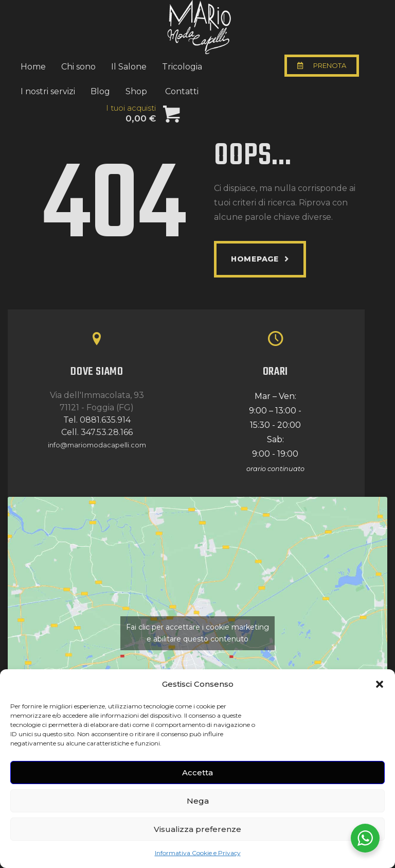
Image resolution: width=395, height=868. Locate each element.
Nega (198, 801)
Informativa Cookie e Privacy (198, 853)
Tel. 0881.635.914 (97, 420)
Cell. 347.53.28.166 (97, 432)
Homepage (255, 259)
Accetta (197, 772)
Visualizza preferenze (197, 829)
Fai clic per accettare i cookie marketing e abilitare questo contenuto (197, 633)
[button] (380, 684)
